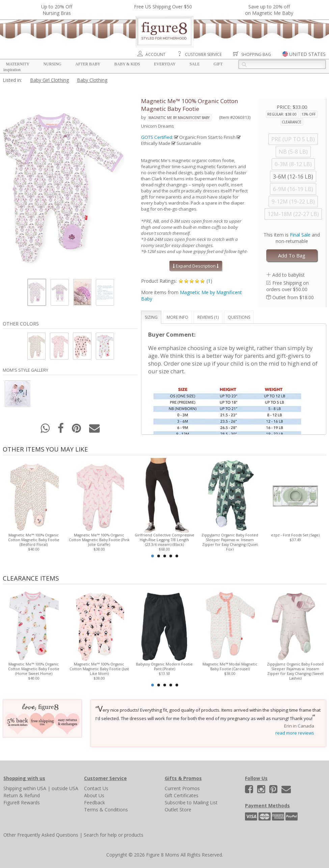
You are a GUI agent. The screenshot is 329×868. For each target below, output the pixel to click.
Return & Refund (22, 795)
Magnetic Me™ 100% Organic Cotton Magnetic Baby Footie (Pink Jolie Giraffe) (99, 540)
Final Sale (300, 235)
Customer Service (203, 54)
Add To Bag (292, 255)
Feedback (94, 802)
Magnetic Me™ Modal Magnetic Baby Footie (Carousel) (230, 666)
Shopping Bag (256, 54)
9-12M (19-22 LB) (293, 201)
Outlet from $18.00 (293, 297)
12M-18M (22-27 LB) (293, 214)
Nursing (52, 64)
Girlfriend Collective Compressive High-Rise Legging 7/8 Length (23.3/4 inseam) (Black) (164, 540)
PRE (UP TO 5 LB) (293, 139)
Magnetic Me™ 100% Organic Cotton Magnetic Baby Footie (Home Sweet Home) (34, 669)
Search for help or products (114, 835)
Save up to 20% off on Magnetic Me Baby (269, 10)
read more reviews (295, 733)
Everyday (165, 64)
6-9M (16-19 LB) (293, 189)
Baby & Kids (127, 64)
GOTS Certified (157, 137)
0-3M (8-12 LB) (293, 164)
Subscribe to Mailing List (191, 802)
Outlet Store (178, 810)
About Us (94, 795)
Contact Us (96, 788)
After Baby (88, 64)
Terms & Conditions (106, 810)
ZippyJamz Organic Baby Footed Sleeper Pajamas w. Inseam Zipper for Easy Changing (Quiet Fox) (230, 542)
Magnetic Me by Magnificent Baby (179, 118)
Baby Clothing (92, 80)
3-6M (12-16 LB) (293, 177)
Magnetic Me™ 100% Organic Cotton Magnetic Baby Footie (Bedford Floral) (34, 540)
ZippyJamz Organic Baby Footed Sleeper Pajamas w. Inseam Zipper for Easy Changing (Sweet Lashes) (295, 671)
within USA (35, 788)
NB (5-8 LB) (293, 152)
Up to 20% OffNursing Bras (57, 10)
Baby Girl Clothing (49, 80)
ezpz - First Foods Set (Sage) (295, 535)
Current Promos (182, 788)
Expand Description (196, 266)
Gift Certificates (182, 795)
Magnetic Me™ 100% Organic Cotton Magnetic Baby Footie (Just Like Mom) (99, 669)
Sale (195, 64)
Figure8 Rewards (22, 802)
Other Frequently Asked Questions (41, 835)
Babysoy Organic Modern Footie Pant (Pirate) (165, 666)
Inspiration (12, 70)
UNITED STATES (307, 54)
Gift (218, 64)
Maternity (18, 64)
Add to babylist (289, 275)
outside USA (65, 788)
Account (155, 54)
